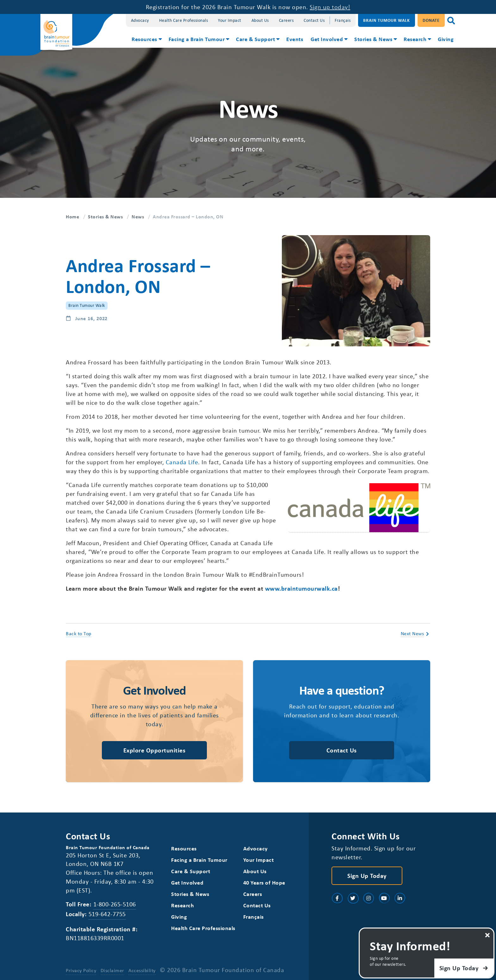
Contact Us (314, 20)
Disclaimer (112, 970)
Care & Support (255, 39)
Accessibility (142, 970)
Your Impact (230, 20)
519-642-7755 (107, 914)
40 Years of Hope (264, 883)
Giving (446, 39)
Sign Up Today (367, 876)
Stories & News (373, 39)
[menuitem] (146, 40)
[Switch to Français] (343, 20)
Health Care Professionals (184, 20)
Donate (431, 20)
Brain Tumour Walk (387, 20)
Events (295, 39)
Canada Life (182, 462)
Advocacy (140, 20)
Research (415, 39)
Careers (286, 20)
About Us (260, 20)
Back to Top (79, 633)
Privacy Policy (81, 970)
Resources (144, 39)
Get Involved (327, 39)
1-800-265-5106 (115, 904)
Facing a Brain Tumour (197, 39)
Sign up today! (330, 7)
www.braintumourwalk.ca (301, 588)
